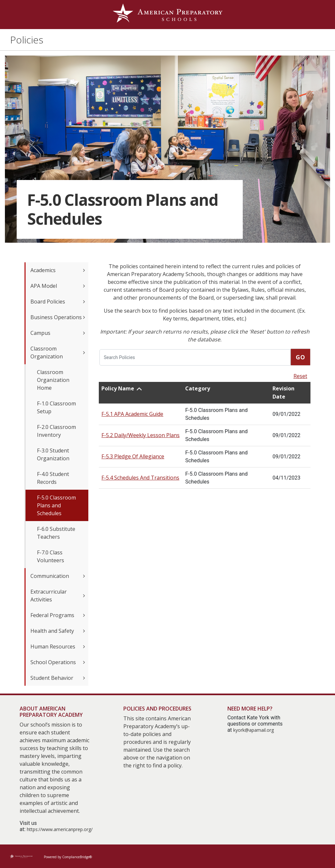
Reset (300, 376)
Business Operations (58, 317)
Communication (58, 576)
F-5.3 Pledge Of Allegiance (133, 456)
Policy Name (118, 388)
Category (198, 388)
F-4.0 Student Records (53, 478)
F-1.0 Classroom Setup (56, 407)
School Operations (58, 662)
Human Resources (58, 647)
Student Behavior (58, 678)
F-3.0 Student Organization (53, 454)
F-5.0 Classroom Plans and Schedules (56, 505)
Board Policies (58, 302)
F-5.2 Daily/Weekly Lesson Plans (141, 435)
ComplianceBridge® (77, 857)
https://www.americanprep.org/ (60, 829)
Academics (58, 270)
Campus (58, 333)
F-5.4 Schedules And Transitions (140, 478)
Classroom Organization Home (53, 380)
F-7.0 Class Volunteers (51, 556)
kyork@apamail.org (254, 730)
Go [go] (300, 357)
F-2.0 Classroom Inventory (56, 431)
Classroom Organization (58, 352)
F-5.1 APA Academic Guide (132, 414)
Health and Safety (58, 631)
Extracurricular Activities (58, 596)
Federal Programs (58, 615)
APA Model (58, 286)
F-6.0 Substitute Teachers (56, 533)
